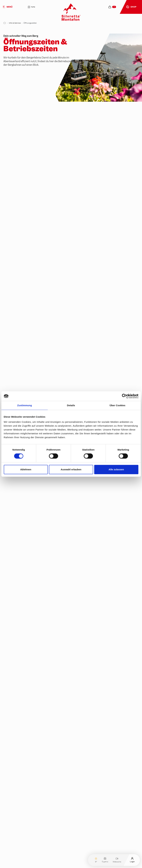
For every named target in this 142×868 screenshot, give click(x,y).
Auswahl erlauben (71, 469)
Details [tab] (71, 405)
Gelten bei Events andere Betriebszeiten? (39, 840)
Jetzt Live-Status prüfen (103, 386)
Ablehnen (26, 469)
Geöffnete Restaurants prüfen (30, 485)
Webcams (117, 860)
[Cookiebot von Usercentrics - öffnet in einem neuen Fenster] (124, 396)
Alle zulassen (116, 469)
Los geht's (84, 780)
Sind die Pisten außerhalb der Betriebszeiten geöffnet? (47, 854)
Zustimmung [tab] (25, 405)
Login (132, 860)
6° (96, 860)
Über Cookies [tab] (118, 405)
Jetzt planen (18, 780)
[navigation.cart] (112, 7)
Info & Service (15, 23)
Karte (31, 7)
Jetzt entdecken (20, 695)
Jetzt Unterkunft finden (94, 695)
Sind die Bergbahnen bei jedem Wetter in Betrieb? (44, 827)
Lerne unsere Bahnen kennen (26, 320)
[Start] (5, 23)
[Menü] (11, 7)
